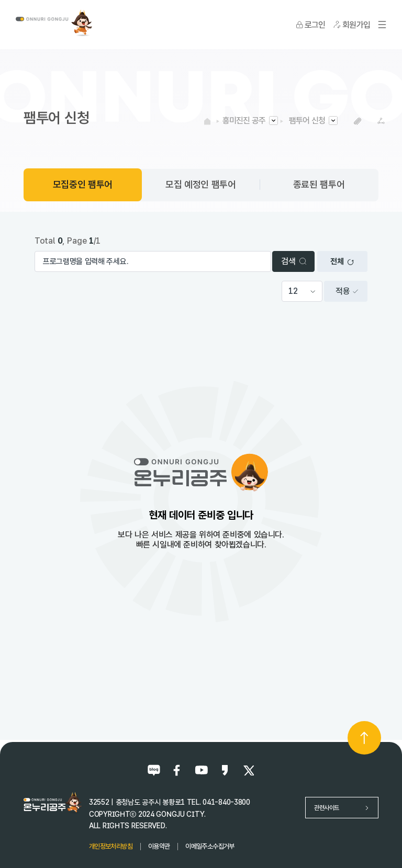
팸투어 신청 (307, 121)
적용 (347, 291)
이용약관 (159, 846)
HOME (207, 121)
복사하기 (358, 121)
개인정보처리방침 (111, 846)
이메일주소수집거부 (210, 846)
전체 (342, 261)
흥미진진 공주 (244, 121)
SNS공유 (381, 121)
